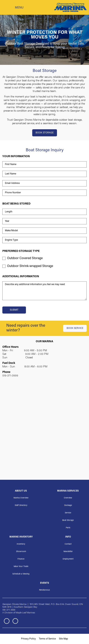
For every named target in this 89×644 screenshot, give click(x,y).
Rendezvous (44, 590)
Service (68, 513)
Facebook (7, 621)
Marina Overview (21, 498)
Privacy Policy (28, 639)
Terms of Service (47, 639)
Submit (14, 310)
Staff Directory (21, 505)
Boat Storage (68, 520)
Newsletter (68, 552)
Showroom (21, 552)
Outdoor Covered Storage (25, 258)
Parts (68, 528)
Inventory (21, 544)
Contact (68, 544)
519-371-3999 (10, 376)
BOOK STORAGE (45, 133)
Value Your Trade (21, 567)
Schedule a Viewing (21, 574)
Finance (21, 559)
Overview (68, 498)
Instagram (15, 621)
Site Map (63, 639)
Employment (68, 559)
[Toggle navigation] (13, 7)
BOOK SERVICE (75, 328)
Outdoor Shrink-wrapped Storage (30, 266)
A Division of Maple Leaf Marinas (19, 613)
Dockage (68, 505)
